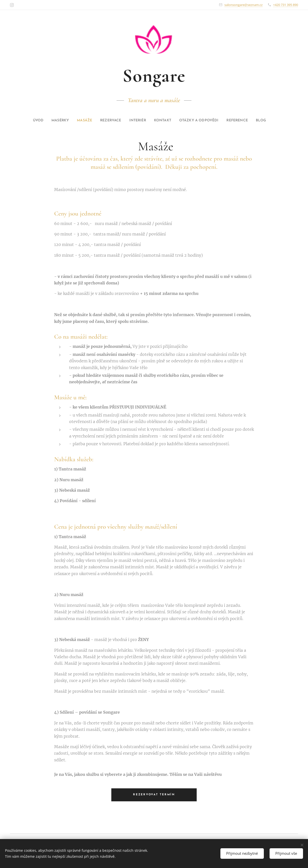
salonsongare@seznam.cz (243, 5)
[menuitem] (25, 121)
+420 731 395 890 (286, 5)
